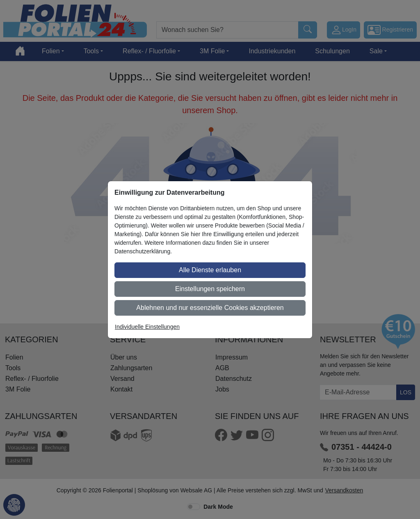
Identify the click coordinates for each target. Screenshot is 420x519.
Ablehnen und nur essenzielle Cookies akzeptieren (210, 308)
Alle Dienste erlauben (210, 270)
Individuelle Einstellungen (147, 327)
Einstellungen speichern (210, 289)
